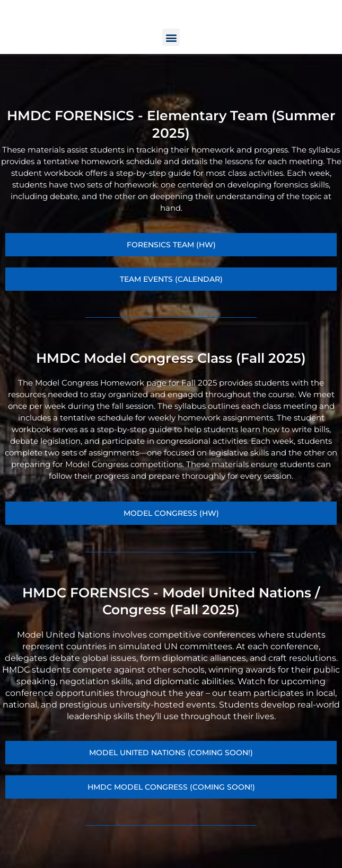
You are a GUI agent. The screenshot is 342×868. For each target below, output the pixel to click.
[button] (171, 69)
